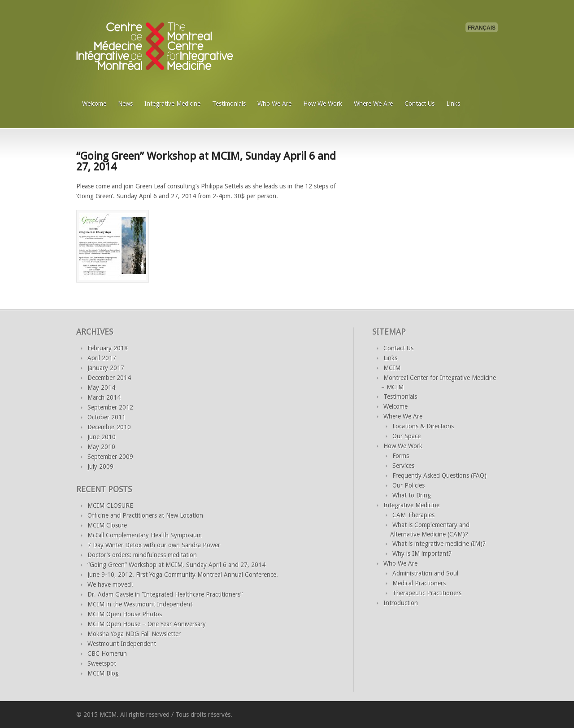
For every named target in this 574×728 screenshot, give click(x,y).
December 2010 (109, 427)
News (125, 104)
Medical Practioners (419, 583)
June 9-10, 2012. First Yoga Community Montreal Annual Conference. (183, 575)
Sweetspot (102, 663)
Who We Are (274, 104)
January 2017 (106, 368)
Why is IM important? (422, 554)
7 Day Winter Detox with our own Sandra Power (154, 545)
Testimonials (229, 104)
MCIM (392, 368)
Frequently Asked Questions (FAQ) (439, 475)
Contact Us (420, 104)
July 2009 (100, 466)
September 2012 (110, 407)
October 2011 (107, 417)
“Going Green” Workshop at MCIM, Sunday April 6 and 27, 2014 (206, 161)
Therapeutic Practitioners (427, 593)
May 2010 (101, 447)
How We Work (323, 104)
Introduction (401, 603)
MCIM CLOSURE (110, 506)
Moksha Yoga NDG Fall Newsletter (134, 634)
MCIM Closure (107, 525)
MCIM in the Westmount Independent (140, 604)
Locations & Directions (423, 426)
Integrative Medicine (172, 104)
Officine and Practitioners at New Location (145, 515)
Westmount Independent (122, 644)
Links (453, 104)
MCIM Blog (103, 673)
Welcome (94, 104)
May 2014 (101, 388)
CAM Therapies (413, 515)
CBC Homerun (107, 654)
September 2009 (110, 457)
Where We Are (373, 104)
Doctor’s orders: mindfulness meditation (142, 555)
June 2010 (102, 437)
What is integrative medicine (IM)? (439, 544)
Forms (401, 456)
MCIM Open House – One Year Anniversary (147, 624)
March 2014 (104, 397)
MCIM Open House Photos (125, 614)
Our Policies (409, 485)
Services (403, 466)
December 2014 (109, 378)
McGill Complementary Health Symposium (145, 535)
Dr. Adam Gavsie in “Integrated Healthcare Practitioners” (165, 594)
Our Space (407, 436)
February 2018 (108, 348)
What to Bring (412, 495)
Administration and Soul (425, 573)
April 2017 (102, 358)
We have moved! (110, 584)
